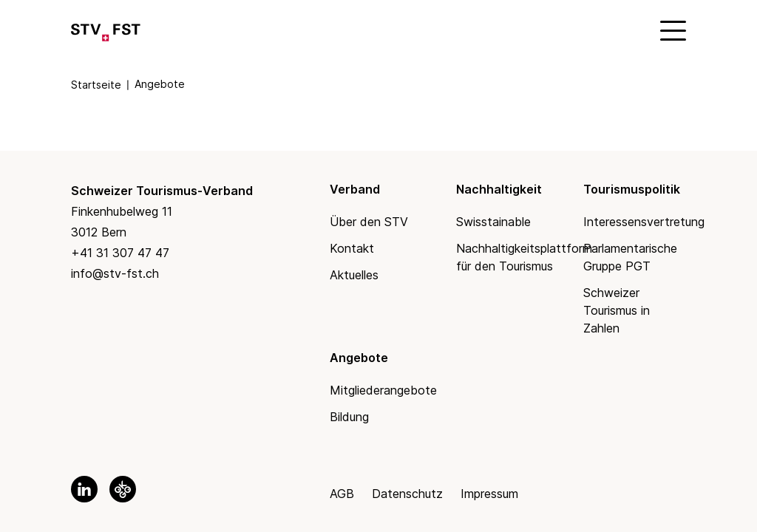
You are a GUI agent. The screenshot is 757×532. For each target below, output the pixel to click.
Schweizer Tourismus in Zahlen (617, 310)
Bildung (349, 417)
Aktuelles (354, 275)
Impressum (489, 494)
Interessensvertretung (644, 222)
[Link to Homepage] (106, 30)
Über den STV (369, 222)
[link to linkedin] (84, 489)
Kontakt (352, 248)
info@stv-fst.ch (115, 273)
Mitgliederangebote (383, 390)
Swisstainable (493, 222)
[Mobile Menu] (671, 30)
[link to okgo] (123, 489)
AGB (342, 494)
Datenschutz (407, 494)
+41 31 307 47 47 (120, 253)
